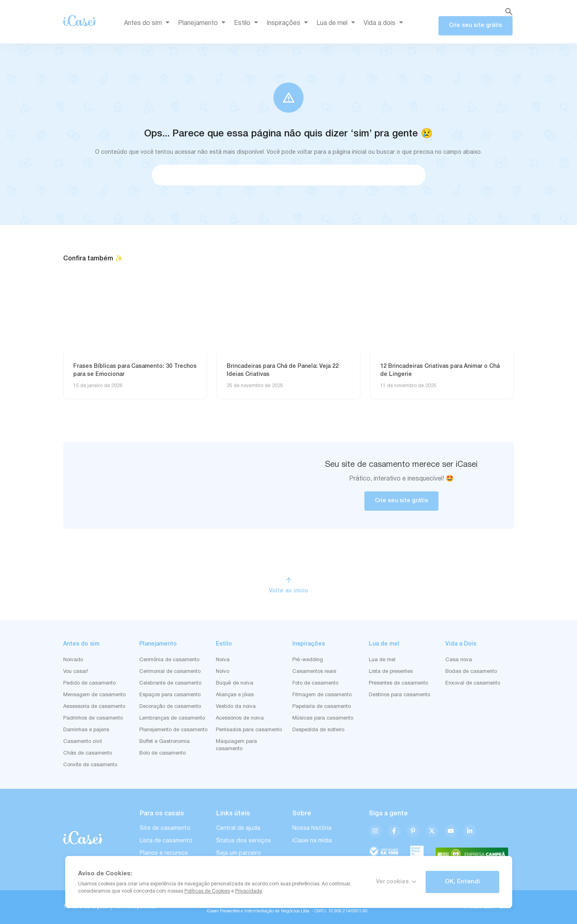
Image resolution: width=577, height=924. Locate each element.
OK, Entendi (462, 882)
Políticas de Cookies (207, 891)
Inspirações (289, 23)
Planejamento (203, 23)
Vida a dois (385, 23)
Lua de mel (337, 23)
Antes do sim (148, 23)
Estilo (247, 23)
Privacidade (249, 891)
